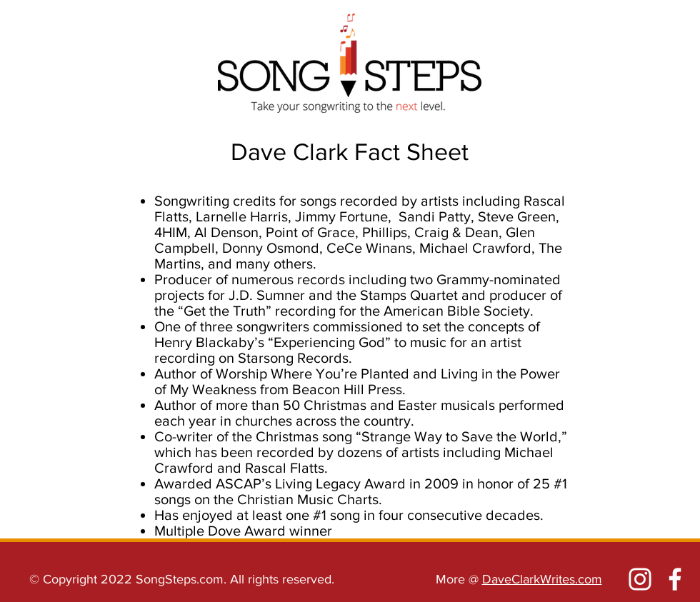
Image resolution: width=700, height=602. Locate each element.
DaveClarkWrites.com (542, 579)
